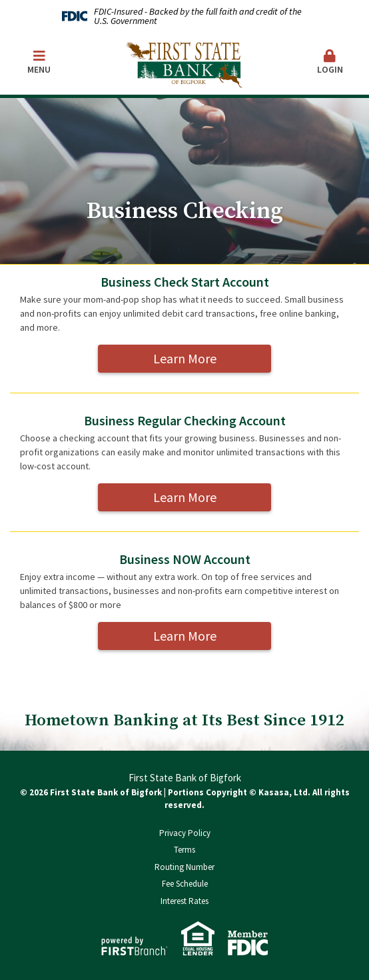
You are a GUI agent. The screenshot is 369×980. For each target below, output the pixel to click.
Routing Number (184, 867)
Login (330, 62)
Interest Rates (184, 901)
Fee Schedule (185, 884)
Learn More (185, 358)
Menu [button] (39, 62)
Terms (184, 850)
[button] (330, 63)
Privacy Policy (185, 833)
